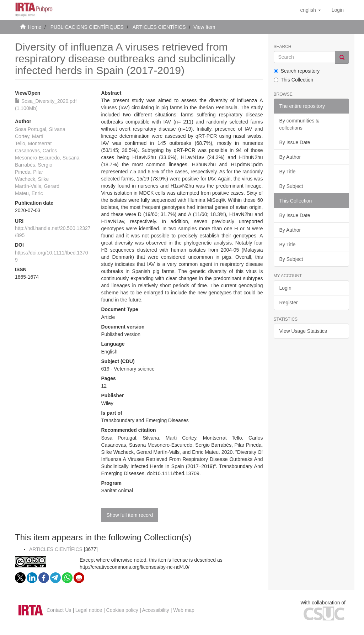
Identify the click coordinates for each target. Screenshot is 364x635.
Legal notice (89, 610)
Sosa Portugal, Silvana (40, 129)
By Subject (291, 186)
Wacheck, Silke (32, 179)
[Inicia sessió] (338, 10)
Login (285, 288)
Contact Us (59, 610)
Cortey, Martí (29, 136)
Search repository (297, 71)
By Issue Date (295, 142)
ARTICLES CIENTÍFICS (159, 27)
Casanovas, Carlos (36, 151)
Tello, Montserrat (33, 143)
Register (289, 303)
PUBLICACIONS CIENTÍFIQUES (87, 27)
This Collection (294, 80)
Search (283, 47)
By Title (288, 172)
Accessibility (156, 610)
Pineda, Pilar (29, 172)
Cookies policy (122, 610)
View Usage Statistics (303, 331)
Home (35, 27)
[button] (310, 10)
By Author (290, 157)
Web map (184, 610)
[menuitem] (338, 10)
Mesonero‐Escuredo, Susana (47, 158)
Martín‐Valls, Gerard (37, 186)
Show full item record (130, 515)
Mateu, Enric (29, 193)
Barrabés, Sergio (34, 165)
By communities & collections (299, 124)
